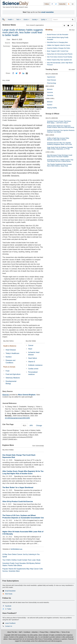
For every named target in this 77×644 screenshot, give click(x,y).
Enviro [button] (26, 20)
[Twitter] (17, 73)
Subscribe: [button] (62, 4)
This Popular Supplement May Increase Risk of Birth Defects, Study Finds (59, 165)
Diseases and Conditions (10, 361)
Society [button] (35, 20)
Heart (30, 349)
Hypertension (51, 77)
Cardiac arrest (33, 369)
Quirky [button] (44, 20)
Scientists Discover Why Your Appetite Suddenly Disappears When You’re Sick (60, 144)
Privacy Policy (44, 632)
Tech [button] (18, 20)
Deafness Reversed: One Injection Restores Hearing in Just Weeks (61, 131)
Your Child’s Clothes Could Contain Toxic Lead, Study (21, 560)
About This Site (12, 632)
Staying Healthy (52, 108)
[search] (73, 20)
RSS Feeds (9, 594)
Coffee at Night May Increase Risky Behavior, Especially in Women (58, 139)
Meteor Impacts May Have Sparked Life (59, 60)
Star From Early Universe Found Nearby (60, 57)
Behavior (50, 89)
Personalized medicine (33, 373)
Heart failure (33, 358)
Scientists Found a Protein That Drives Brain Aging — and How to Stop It (59, 122)
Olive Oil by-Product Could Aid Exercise (18, 501)
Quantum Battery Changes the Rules (59, 48)
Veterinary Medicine (13, 378)
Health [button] (11, 20)
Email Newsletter (10, 591)
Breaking (49, 30)
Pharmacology (52, 83)
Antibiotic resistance (35, 365)
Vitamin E (32, 362)
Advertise (35, 632)
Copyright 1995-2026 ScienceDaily (15, 635)
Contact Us (9, 626)
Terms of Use (65, 632)
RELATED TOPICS (8, 341)
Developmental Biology (11, 382)
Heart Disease (11, 350)
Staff (20, 632)
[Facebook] (13, 73)
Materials (6, 395)
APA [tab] (31, 426)
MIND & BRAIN (50, 86)
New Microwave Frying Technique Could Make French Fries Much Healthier (60, 156)
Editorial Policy (55, 632)
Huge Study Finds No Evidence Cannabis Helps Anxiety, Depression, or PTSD (60, 148)
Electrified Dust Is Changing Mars (58, 42)
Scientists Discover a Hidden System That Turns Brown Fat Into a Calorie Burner (60, 161)
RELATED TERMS (31, 341)
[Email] (27, 73)
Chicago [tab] (39, 426)
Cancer (31, 345)
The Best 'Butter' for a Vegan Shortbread (18, 487)
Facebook (8, 606)
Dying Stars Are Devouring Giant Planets (60, 54)
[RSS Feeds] (69, 4)
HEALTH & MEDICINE (52, 74)
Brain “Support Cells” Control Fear (58, 51)
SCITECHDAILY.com (17, 549)
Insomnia (50, 92)
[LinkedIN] (23, 73)
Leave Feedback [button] (10, 623)
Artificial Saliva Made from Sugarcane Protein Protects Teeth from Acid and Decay (61, 127)
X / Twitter (8, 609)
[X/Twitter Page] (56, 4)
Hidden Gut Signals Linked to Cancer (59, 45)
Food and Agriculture (13, 374)
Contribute (27, 632)
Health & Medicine (10, 346)
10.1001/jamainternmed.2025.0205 (17, 418)
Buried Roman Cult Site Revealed (58, 35)
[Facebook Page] (52, 4)
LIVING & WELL (50, 99)
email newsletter (48, 12)
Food (7, 371)
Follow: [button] (47, 4)
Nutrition (9, 357)
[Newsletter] (73, 4)
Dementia (50, 95)
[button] (65, 26)
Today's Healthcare (12, 353)
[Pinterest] (20, 73)
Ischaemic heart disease (34, 353)
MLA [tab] (25, 426)
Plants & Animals (9, 367)
